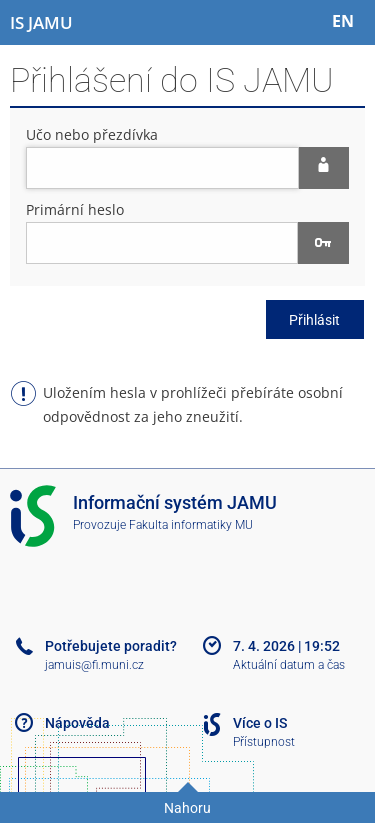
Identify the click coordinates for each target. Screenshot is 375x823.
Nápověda (77, 723)
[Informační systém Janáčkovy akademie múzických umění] (41, 23)
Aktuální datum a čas (289, 665)
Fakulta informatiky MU (191, 525)
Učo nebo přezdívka (92, 134)
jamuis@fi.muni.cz (94, 665)
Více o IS (260, 723)
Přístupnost (264, 742)
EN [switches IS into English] (343, 21)
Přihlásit (314, 320)
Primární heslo (75, 209)
